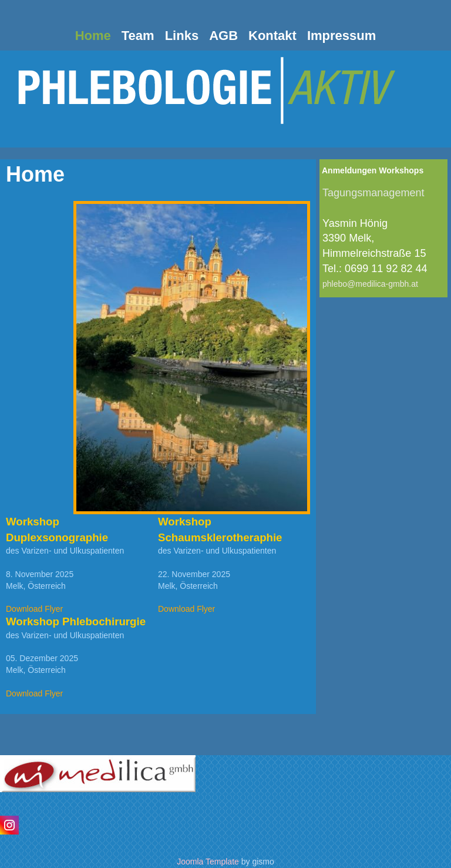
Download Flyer (34, 609)
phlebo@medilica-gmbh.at (370, 284)
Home (93, 36)
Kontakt (272, 36)
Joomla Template (208, 862)
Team (138, 36)
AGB (223, 36)
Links (182, 36)
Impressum (341, 36)
